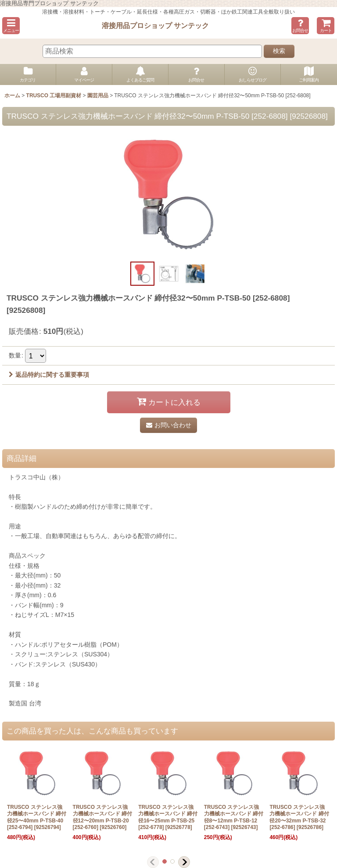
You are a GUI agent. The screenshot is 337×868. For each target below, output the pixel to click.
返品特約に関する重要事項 (49, 375)
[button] (11, 26)
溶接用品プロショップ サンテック (156, 25)
